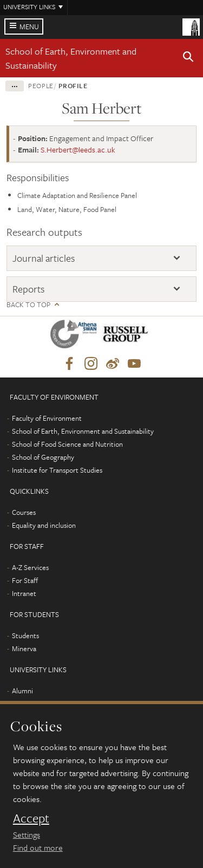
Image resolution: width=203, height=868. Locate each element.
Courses (24, 512)
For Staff (25, 580)
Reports (28, 289)
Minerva (24, 648)
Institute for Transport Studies (57, 470)
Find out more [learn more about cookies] (38, 847)
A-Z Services (30, 567)
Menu (29, 26)
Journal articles (44, 258)
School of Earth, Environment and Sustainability (83, 431)
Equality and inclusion (44, 525)
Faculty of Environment (47, 418)
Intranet (24, 593)
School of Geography (43, 457)
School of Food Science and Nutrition (67, 444)
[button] (188, 58)
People (41, 85)
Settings (27, 834)
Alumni (22, 691)
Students (25, 635)
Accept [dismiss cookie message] (31, 818)
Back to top (28, 305)
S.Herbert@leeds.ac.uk (78, 150)
